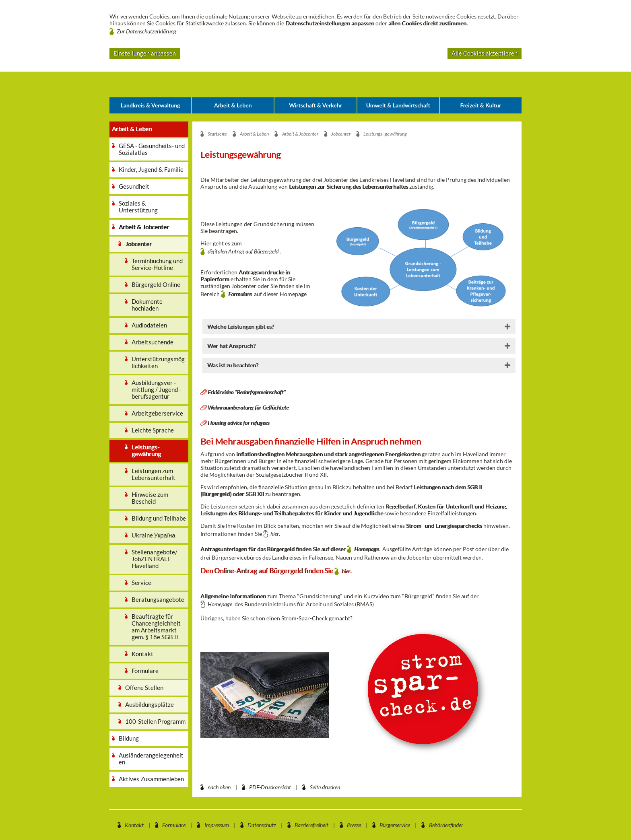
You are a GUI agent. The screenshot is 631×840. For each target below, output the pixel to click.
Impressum (217, 825)
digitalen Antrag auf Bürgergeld (243, 251)
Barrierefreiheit (311, 825)
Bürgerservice (395, 825)
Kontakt (134, 825)
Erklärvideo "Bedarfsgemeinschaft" (246, 392)
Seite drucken (325, 787)
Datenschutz (262, 825)
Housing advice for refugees (238, 423)
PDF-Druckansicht (270, 787)
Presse (354, 825)
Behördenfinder (446, 825)
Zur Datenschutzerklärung (146, 31)
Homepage (366, 549)
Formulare (241, 294)
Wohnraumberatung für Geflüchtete (248, 407)
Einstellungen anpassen (145, 53)
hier (275, 534)
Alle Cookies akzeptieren (485, 53)
